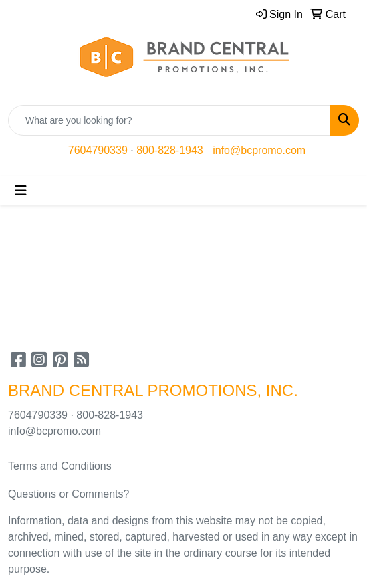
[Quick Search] (169, 120)
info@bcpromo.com (259, 150)
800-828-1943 (170, 150)
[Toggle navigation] (21, 191)
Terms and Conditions (60, 466)
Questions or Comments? (69, 494)
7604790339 (98, 150)
